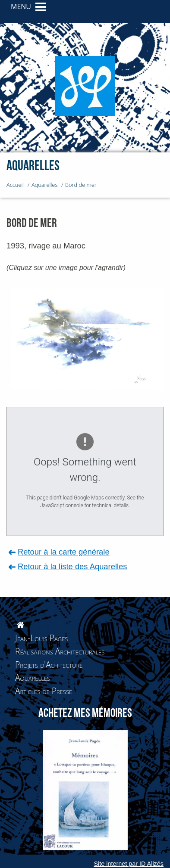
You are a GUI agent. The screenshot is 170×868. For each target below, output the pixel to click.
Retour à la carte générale (64, 552)
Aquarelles (33, 677)
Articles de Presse (44, 691)
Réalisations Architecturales (60, 651)
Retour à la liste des (72, 566)
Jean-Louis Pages (41, 638)
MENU (21, 6)
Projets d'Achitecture (49, 665)
